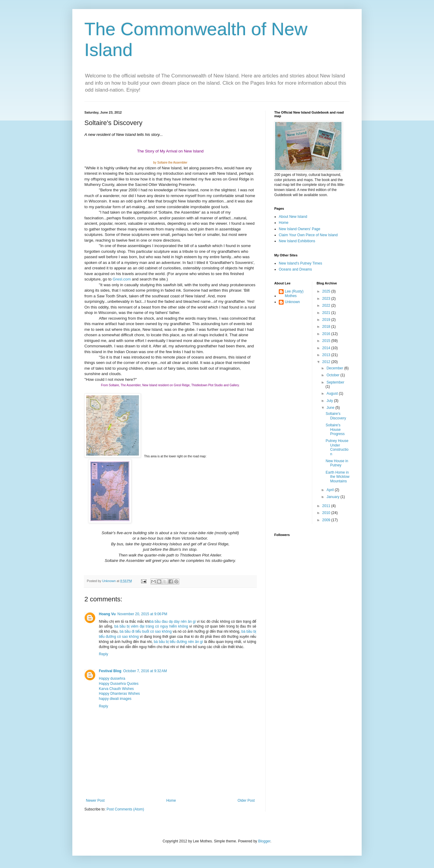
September (335, 382)
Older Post (246, 801)
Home (171, 801)
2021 (327, 313)
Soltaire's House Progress (335, 429)
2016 (327, 334)
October (333, 375)
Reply (104, 654)
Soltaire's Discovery (336, 416)
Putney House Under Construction (337, 447)
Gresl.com (122, 279)
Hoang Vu (107, 614)
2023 (327, 299)
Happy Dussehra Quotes (119, 684)
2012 (327, 362)
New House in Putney (337, 463)
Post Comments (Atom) (125, 809)
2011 (327, 506)
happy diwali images (115, 699)
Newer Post (95, 801)
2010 (327, 513)
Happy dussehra (112, 678)
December (335, 368)
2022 (327, 306)
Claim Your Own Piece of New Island (308, 235)
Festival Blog (110, 671)
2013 (327, 355)
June (331, 408)
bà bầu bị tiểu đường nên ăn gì (178, 642)
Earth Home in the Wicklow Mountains (337, 477)
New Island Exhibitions (297, 241)
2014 (327, 348)
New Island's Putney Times (300, 263)
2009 (327, 520)
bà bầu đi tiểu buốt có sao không (146, 631)
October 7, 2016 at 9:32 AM (145, 671)
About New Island (293, 217)
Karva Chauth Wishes (116, 689)
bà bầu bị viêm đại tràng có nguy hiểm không (151, 626)
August (333, 393)
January (333, 497)
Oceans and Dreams (295, 269)
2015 (327, 341)
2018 (327, 327)
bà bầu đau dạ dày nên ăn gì (173, 622)
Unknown (292, 302)
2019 (327, 320)
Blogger (264, 841)
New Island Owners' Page (300, 229)
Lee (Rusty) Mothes (294, 293)
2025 (327, 291)
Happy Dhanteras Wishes (119, 694)
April (330, 490)
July (330, 401)
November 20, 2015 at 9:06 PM (142, 614)
